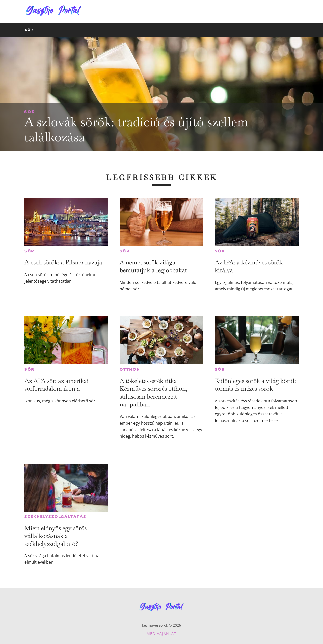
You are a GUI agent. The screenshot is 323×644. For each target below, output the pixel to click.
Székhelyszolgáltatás (55, 517)
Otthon (130, 369)
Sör (30, 112)
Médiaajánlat (161, 634)
